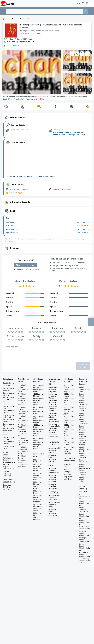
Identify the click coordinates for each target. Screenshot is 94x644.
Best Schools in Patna (8, 447)
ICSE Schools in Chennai (69, 444)
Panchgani (67, 472)
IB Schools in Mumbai (38, 483)
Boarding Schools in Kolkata (82, 409)
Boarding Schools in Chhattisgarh (83, 402)
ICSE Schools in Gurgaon (69, 391)
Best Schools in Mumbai (8, 394)
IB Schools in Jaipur (38, 492)
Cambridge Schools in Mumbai (7, 487)
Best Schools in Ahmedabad (8, 429)
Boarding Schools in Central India (83, 510)
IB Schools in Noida (38, 461)
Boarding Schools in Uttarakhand (83, 456)
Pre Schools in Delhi (23, 391)
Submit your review (83, 366)
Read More (41, 99)
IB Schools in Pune (38, 488)
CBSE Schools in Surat (39, 435)
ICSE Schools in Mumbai (69, 395)
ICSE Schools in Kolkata (69, 386)
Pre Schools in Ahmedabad (23, 448)
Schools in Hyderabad (52, 456)
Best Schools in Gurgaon (8, 399)
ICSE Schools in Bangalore (69, 422)
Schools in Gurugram (52, 476)
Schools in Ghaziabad (52, 485)
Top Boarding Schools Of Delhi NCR (85, 561)
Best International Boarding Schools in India (84, 553)
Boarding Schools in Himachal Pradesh (82, 442)
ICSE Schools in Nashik (69, 435)
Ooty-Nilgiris (68, 477)
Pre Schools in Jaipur (23, 444)
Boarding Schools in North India (85, 497)
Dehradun (67, 474)
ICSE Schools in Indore (69, 417)
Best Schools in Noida (8, 403)
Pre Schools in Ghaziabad (23, 430)
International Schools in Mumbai (53, 396)
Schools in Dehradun (52, 469)
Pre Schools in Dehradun (23, 413)
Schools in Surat (54, 502)
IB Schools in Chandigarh (38, 519)
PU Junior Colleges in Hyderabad (7, 473)
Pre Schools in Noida (23, 435)
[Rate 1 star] (21, 34)
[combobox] (44, 11)
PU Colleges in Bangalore (8, 459)
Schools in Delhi (54, 448)
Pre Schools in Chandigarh (23, 466)
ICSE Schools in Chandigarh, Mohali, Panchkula (69, 450)
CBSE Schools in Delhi (39, 417)
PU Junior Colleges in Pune (9, 468)
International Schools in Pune (54, 421)
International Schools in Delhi (54, 425)
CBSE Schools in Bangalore (39, 386)
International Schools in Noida (54, 436)
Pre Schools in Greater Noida (23, 439)
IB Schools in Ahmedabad (38, 505)
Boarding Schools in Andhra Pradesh (85, 466)
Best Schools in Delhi (8, 407)
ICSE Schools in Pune (69, 404)
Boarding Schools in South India (85, 503)
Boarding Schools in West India (84, 522)
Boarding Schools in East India (84, 516)
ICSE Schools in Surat (69, 439)
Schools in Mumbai (52, 452)
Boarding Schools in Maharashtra (83, 422)
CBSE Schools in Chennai (39, 404)
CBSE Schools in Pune (39, 413)
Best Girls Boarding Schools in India (84, 533)
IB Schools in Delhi (38, 479)
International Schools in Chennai (53, 409)
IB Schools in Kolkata (38, 470)
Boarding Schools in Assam (82, 396)
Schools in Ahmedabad (53, 499)
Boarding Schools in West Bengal (84, 449)
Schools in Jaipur (54, 495)
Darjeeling (67, 479)
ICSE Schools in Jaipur (69, 413)
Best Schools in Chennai (8, 412)
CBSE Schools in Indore (39, 439)
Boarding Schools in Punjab (82, 479)
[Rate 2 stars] (24, 34)
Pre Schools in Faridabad (23, 426)
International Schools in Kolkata (53, 415)
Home (8, 19)
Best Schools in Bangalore (8, 390)
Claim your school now (26, 265)
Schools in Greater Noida (53, 492)
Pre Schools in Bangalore (23, 386)
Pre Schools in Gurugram (23, 422)
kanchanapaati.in (22, 189)
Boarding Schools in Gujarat (82, 415)
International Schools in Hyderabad (53, 402)
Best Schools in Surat (8, 434)
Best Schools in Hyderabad (8, 416)
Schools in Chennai (52, 460)
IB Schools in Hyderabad (38, 465)
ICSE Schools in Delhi (69, 430)
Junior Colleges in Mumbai (9, 463)
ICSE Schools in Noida (69, 399)
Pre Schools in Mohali (23, 461)
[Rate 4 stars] (28, 34)
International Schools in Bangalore (53, 390)
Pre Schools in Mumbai (23, 395)
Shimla (66, 467)
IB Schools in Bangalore (38, 501)
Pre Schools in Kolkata (23, 408)
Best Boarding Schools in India (84, 528)
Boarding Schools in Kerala (85, 461)
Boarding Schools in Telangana (82, 473)
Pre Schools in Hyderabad (23, 399)
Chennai (15, 19)
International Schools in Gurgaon (53, 430)
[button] (6, 107)
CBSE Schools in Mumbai (39, 395)
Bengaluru (67, 464)
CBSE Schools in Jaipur (39, 426)
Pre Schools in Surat (23, 453)
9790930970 (68, 189)
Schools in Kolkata (52, 465)
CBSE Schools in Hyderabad (39, 399)
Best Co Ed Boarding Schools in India (84, 546)
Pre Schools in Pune (23, 417)
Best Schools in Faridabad (8, 438)
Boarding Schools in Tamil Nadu (85, 390)
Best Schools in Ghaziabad (8, 443)
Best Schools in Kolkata (8, 421)
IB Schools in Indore (38, 510)
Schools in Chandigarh (53, 515)
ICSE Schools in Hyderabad (69, 408)
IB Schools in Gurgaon (38, 474)
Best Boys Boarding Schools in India (84, 540)
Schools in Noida (54, 489)
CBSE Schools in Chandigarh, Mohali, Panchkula (39, 446)
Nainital (66, 469)
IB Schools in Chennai (38, 496)
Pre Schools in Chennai (23, 404)
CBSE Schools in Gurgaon (39, 422)
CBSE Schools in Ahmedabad (39, 430)
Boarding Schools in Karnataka (82, 428)
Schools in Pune (54, 473)
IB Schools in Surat (38, 514)
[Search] (86, 11)
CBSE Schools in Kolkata (39, 408)
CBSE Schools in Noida (39, 391)
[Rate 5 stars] (31, 34)
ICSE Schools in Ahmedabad (69, 426)
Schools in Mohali (52, 510)
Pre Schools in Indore (23, 457)
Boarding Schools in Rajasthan (82, 434)
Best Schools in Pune (8, 425)
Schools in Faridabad (52, 481)
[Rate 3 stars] (26, 34)
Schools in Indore (52, 506)
